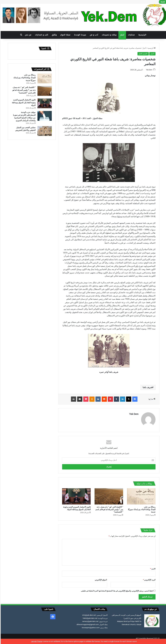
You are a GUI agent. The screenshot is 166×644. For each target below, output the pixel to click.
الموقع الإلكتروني (100, 579)
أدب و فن (93, 35)
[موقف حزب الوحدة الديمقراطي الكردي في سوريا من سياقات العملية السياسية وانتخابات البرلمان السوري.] (44, 116)
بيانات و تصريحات (109, 35)
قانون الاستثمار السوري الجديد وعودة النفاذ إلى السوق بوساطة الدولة (23, 103)
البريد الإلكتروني (149, 579)
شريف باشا (147, 387)
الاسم (152, 568)
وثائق (54, 35)
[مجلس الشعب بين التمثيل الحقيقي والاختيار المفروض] (44, 131)
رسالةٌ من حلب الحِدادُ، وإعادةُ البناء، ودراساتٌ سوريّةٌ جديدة (141, 508)
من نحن (27, 35)
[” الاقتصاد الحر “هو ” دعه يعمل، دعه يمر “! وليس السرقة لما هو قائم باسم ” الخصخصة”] (108, 495)
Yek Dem (147, 70)
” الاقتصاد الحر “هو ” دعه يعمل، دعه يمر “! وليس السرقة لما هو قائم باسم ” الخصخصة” (109, 508)
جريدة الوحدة (79, 35)
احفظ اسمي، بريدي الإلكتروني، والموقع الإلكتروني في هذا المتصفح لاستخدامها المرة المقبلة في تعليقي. (116, 590)
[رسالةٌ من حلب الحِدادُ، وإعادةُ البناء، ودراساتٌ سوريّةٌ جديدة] (141, 495)
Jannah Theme (36, 641)
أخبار (122, 35)
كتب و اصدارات (41, 35)
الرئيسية (142, 35)
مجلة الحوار (65, 35)
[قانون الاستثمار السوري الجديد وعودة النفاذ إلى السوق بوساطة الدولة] (76, 495)
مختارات (131, 35)
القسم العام (142, 54)
